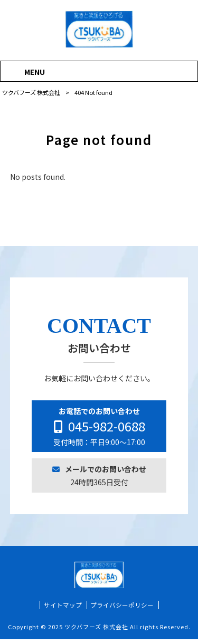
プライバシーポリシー (122, 610)
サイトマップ (63, 610)
